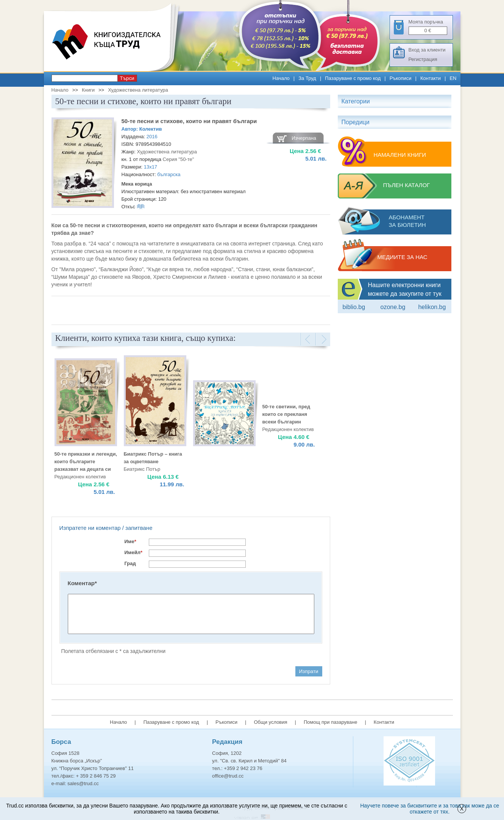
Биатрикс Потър (142, 469)
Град (130, 563)
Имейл (134, 552)
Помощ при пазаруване (331, 722)
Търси (127, 78)
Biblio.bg (354, 307)
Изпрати (309, 671)
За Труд (307, 78)
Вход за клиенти (427, 50)
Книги (88, 90)
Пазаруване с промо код (353, 78)
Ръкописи (401, 78)
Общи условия (270, 722)
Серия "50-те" (179, 159)
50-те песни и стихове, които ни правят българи (189, 121)
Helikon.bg (432, 307)
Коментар (82, 583)
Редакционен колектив (288, 429)
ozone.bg (393, 307)
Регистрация (423, 59)
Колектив (151, 129)
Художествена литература (138, 90)
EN (453, 78)
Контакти (431, 78)
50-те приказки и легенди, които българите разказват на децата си (86, 462)
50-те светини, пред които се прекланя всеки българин (286, 414)
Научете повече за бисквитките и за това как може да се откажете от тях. (430, 809)
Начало (281, 78)
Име (130, 541)
